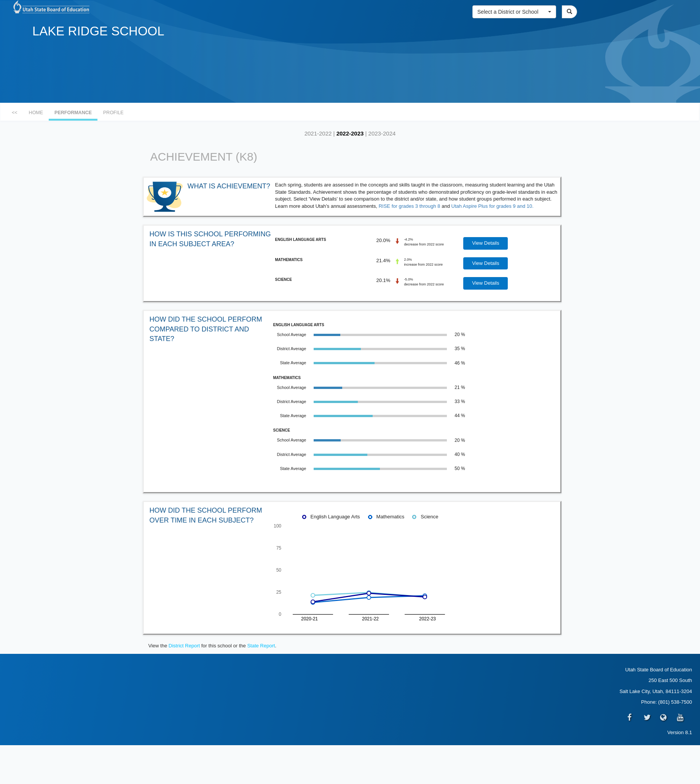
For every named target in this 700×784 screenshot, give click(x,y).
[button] (514, 12)
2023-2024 (382, 133)
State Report (261, 646)
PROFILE (113, 113)
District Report (184, 646)
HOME (36, 113)
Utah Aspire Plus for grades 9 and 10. (493, 206)
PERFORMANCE (73, 113)
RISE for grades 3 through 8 (410, 206)
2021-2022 (318, 133)
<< (15, 113)
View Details (486, 243)
